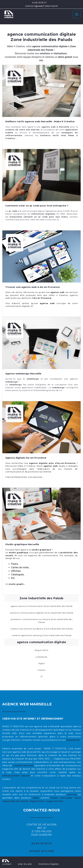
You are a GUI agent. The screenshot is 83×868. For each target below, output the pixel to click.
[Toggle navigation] (77, 14)
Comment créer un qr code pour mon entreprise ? (37, 206)
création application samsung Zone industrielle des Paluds (42, 635)
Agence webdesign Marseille (23, 374)
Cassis (54, 798)
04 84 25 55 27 (39, 3)
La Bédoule (42, 657)
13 (41, 676)
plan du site (25, 864)
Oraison (42, 670)
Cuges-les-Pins (55, 801)
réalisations (73, 740)
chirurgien (66, 798)
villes (36, 798)
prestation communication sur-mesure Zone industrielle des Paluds (42, 621)
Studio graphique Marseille (22, 544)
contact (7, 864)
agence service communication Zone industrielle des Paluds (41, 606)
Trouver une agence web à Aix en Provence (33, 287)
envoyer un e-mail (42, 851)
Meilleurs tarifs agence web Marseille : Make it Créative (40, 121)
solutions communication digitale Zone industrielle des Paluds (41, 613)
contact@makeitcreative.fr (42, 6)
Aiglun (41, 663)
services (72, 794)
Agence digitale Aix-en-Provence (26, 458)
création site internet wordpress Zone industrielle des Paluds (42, 629)
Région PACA (42, 650)
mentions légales (49, 864)
